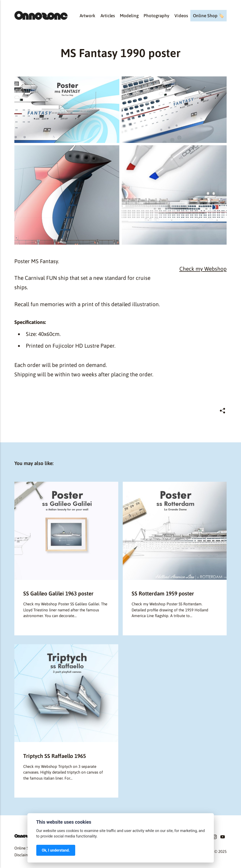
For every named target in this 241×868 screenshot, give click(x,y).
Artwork (87, 16)
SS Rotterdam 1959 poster (163, 593)
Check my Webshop (203, 269)
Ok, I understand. (56, 850)
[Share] (222, 411)
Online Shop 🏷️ (208, 16)
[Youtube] (223, 838)
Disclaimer (23, 855)
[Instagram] (214, 838)
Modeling (129, 16)
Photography (156, 16)
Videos (181, 16)
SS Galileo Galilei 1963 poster (58, 593)
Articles (108, 16)
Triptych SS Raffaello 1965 (55, 756)
